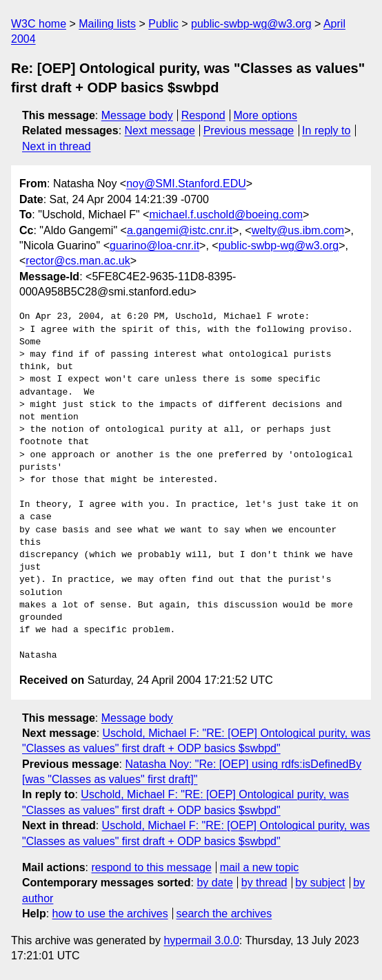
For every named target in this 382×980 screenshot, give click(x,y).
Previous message (249, 131)
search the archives (224, 914)
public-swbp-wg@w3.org (251, 24)
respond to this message (151, 867)
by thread (264, 883)
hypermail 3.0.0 (201, 940)
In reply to (326, 131)
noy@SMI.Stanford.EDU (186, 184)
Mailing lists (107, 24)
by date (214, 883)
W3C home (39, 24)
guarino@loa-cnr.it (154, 246)
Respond (203, 115)
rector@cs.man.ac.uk (78, 261)
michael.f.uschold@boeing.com (226, 215)
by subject (320, 883)
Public (163, 24)
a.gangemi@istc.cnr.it (180, 230)
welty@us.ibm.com (298, 230)
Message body (137, 115)
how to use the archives (110, 914)
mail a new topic (260, 867)
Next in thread (57, 146)
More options (266, 115)
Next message (160, 131)
